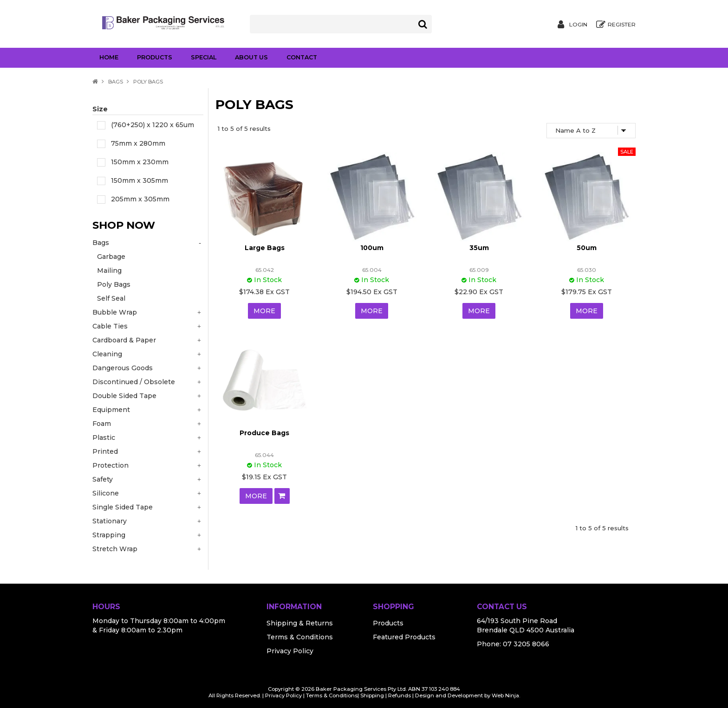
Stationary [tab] (110, 521)
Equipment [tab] (111, 410)
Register (622, 25)
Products (155, 57)
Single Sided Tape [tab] (123, 507)
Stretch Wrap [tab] (115, 549)
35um (479, 248)
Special (204, 57)
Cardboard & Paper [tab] (124, 340)
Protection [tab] (110, 465)
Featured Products (404, 637)
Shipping (372, 695)
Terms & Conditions (300, 637)
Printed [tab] (105, 451)
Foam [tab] (102, 424)
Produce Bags (264, 433)
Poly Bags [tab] (114, 284)
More (264, 311)
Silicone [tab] (106, 493)
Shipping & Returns (300, 623)
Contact (302, 57)
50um (587, 248)
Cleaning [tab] (107, 354)
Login (578, 25)
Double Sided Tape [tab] (124, 396)
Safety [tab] (103, 479)
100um (372, 248)
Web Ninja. (506, 695)
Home (109, 57)
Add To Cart (282, 496)
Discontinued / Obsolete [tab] (134, 382)
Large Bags (265, 248)
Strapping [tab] (109, 535)
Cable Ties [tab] (110, 326)
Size (100, 109)
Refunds (400, 695)
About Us (251, 57)
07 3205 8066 (526, 644)
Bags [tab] (101, 243)
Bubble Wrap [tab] (115, 312)
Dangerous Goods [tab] (123, 368)
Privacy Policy (290, 651)
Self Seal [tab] (111, 298)
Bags (116, 82)
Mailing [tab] (109, 270)
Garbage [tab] (111, 257)
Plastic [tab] (104, 438)
